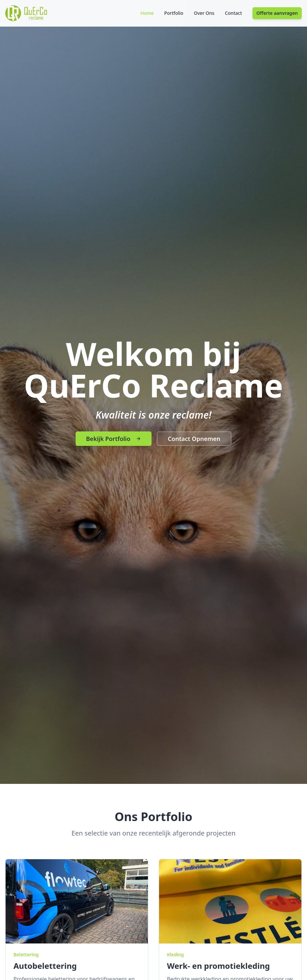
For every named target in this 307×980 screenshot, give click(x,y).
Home (147, 13)
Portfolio (174, 13)
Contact (233, 13)
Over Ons (204, 13)
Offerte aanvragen (277, 13)
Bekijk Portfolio (114, 439)
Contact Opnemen (194, 439)
